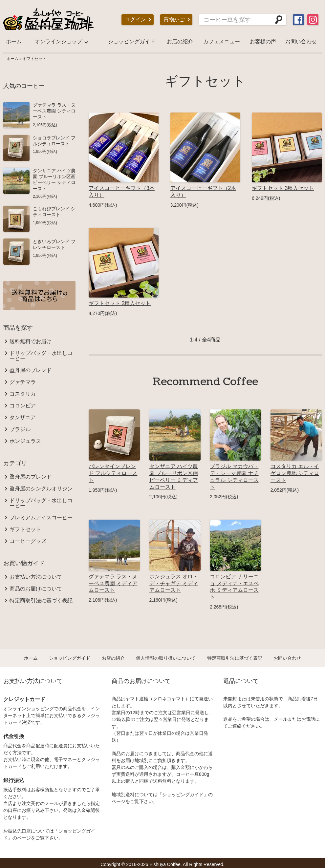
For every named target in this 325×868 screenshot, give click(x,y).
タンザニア (23, 418)
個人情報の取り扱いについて (166, 658)
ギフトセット (34, 59)
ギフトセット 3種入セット (283, 188)
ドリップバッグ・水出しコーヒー (41, 356)
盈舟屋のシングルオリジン (41, 489)
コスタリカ (23, 394)
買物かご (174, 20)
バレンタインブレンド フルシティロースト (113, 473)
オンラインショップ (58, 41)
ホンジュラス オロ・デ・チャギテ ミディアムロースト (174, 583)
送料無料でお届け (31, 341)
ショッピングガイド (132, 41)
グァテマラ (23, 382)
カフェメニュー (222, 41)
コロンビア (23, 406)
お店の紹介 (180, 41)
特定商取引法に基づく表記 (41, 601)
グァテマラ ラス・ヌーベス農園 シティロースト (54, 111)
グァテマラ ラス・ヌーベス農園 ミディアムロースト (113, 583)
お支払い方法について (36, 577)
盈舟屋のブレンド (31, 370)
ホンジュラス (25, 441)
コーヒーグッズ (28, 541)
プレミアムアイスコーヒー (41, 518)
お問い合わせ (301, 41)
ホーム (14, 41)
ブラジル (20, 429)
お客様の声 (263, 41)
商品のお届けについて (36, 589)
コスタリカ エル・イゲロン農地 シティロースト (295, 473)
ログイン (135, 20)
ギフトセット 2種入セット (120, 303)
